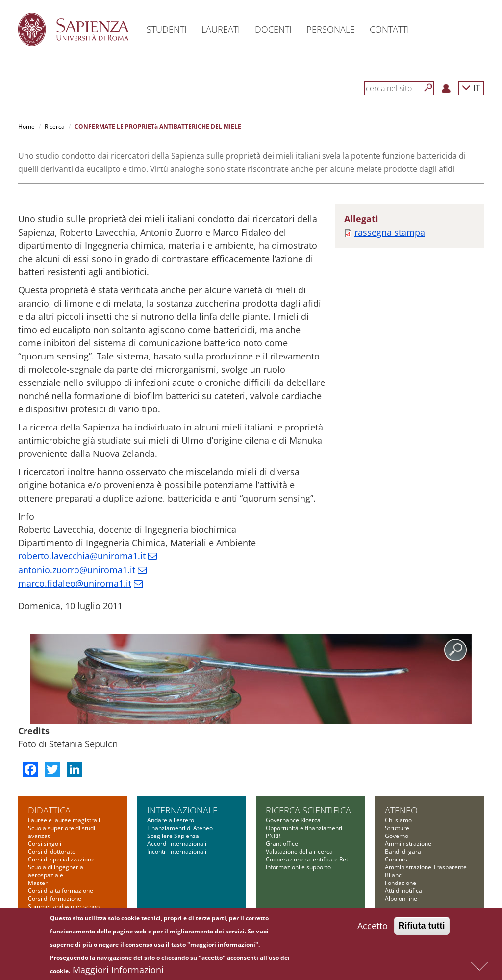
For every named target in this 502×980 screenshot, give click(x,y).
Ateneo (401, 810)
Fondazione (401, 883)
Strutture (397, 828)
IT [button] (471, 87)
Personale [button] (331, 29)
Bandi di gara (403, 851)
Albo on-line (401, 898)
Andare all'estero (171, 820)
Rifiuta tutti (422, 927)
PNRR (273, 836)
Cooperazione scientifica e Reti (308, 859)
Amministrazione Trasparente (426, 867)
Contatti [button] (389, 29)
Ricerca (55, 127)
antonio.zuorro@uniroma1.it (77, 570)
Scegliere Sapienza (173, 836)
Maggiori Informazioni (118, 971)
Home (26, 127)
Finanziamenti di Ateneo (180, 828)
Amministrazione (408, 844)
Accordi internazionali (177, 844)
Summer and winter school (64, 906)
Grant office (282, 844)
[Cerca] (428, 88)
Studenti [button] (167, 29)
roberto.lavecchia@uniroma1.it (82, 556)
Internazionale (182, 810)
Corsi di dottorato (52, 851)
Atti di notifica (403, 891)
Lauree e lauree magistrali (64, 820)
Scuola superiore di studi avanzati (62, 832)
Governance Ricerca (293, 820)
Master (38, 883)
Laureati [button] (221, 29)
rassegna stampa (390, 232)
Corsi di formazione (55, 898)
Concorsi (397, 859)
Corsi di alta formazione (61, 891)
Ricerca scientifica (308, 810)
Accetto (373, 927)
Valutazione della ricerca (299, 851)
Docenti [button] (273, 29)
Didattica (49, 810)
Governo (397, 836)
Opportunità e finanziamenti (304, 828)
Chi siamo (398, 820)
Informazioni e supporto (298, 867)
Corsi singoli (45, 844)
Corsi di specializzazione (61, 859)
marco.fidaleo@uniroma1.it (75, 583)
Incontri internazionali (177, 851)
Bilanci (394, 875)
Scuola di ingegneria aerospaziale (56, 871)
